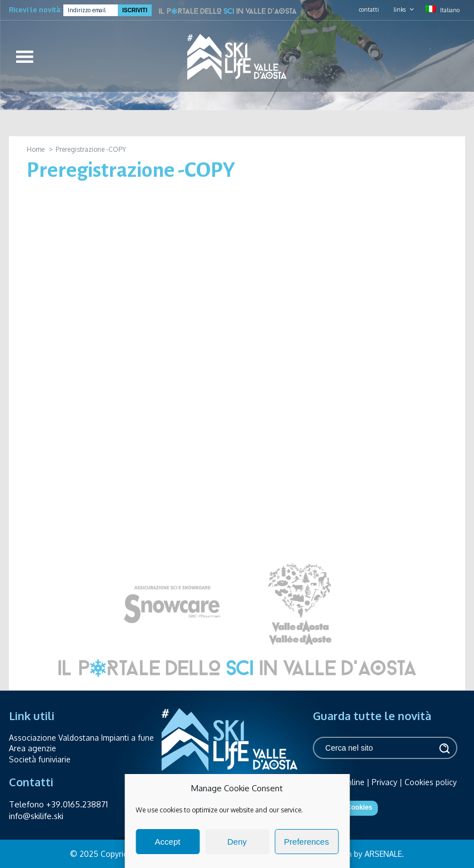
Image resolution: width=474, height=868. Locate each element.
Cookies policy (431, 782)
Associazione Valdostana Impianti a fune (81, 738)
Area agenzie (33, 748)
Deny (237, 842)
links (400, 9)
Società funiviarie (40, 759)
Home (36, 149)
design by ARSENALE (365, 854)
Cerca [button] (443, 748)
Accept (168, 842)
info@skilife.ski (36, 816)
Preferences (306, 842)
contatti (369, 9)
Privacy (385, 782)
